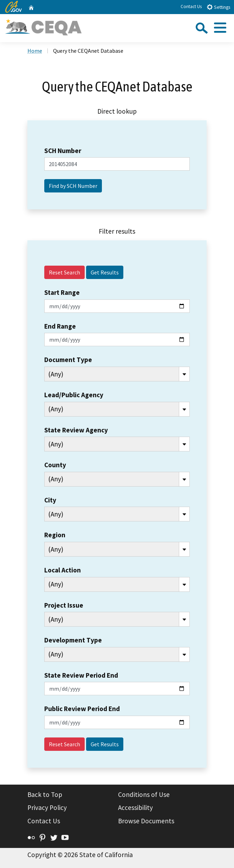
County (55, 465)
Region (55, 535)
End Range (60, 326)
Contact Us (191, 7)
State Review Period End (81, 675)
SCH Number (63, 151)
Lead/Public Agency (74, 395)
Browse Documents (146, 821)
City (50, 500)
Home (35, 51)
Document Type (68, 360)
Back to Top (45, 794)
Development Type (73, 640)
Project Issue (64, 605)
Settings (218, 7)
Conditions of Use (144, 794)
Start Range (62, 292)
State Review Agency (76, 430)
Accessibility (135, 807)
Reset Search (64, 272)
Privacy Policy (47, 807)
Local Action (63, 570)
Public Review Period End (82, 709)
